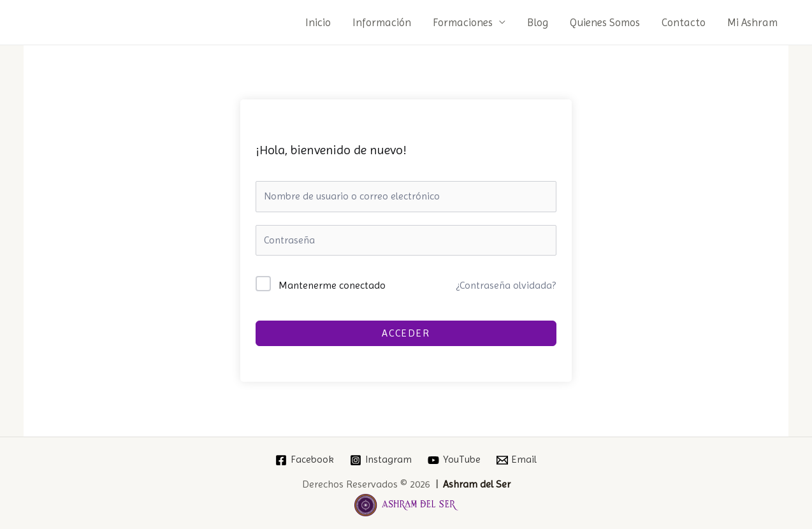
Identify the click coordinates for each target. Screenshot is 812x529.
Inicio (318, 22)
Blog (538, 22)
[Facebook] (305, 460)
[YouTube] (454, 460)
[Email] (516, 460)
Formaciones (463, 22)
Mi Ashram (752, 22)
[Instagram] (381, 460)
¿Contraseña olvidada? (506, 285)
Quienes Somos (605, 22)
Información (382, 22)
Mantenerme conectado (332, 285)
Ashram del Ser (477, 484)
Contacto (684, 22)
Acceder (406, 333)
